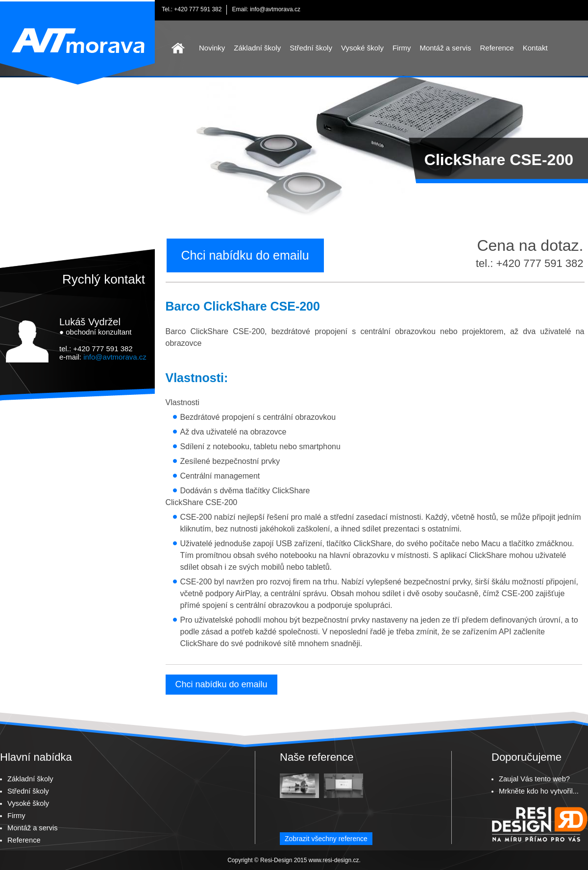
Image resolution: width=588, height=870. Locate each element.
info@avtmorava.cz (275, 9)
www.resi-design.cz (334, 860)
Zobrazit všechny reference (326, 839)
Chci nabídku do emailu (245, 255)
